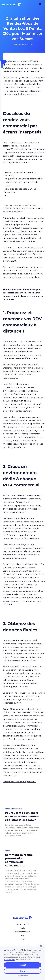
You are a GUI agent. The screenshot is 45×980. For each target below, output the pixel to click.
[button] (40, 4)
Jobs (23, 939)
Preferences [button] (23, 976)
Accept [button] (23, 965)
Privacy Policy (10, 959)
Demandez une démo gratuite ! (19, 782)
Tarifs (23, 928)
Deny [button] (23, 971)
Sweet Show (9, 709)
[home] (15, 4)
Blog (22, 936)
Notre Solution (23, 924)
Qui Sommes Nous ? (22, 932)
